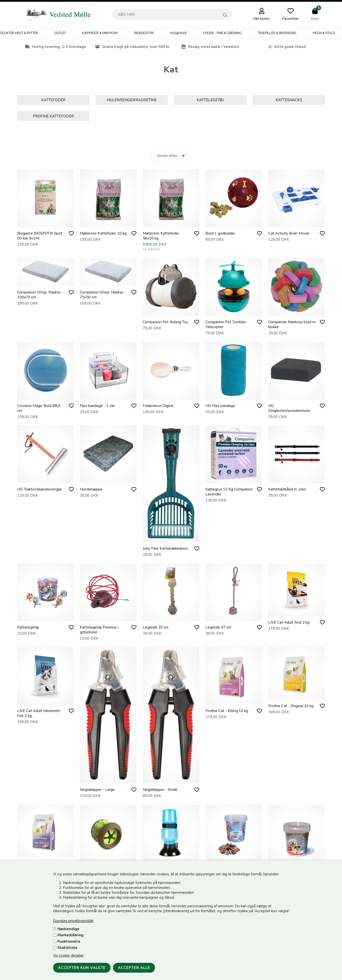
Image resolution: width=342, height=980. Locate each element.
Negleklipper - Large (97, 790)
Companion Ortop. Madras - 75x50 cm (103, 295)
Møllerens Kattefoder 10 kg (103, 233)
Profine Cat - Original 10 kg (291, 706)
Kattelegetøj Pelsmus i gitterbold (99, 630)
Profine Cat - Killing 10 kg (227, 711)
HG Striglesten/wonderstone (289, 408)
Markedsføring (71, 935)
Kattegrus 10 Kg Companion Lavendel (229, 492)
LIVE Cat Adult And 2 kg (289, 622)
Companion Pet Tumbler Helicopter (226, 324)
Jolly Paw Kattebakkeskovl (165, 548)
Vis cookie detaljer (68, 955)
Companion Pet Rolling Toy (165, 322)
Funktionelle (69, 941)
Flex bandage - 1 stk (97, 406)
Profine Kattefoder (53, 116)
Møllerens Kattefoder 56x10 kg (161, 236)
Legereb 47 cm (218, 627)
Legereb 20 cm (156, 627)
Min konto (262, 19)
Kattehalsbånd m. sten (287, 489)
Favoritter (290, 19)
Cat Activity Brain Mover (289, 233)
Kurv (315, 19)
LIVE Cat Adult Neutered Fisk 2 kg (38, 713)
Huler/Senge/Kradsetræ (132, 100)
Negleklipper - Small (160, 790)
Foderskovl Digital (158, 406)
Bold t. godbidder (220, 233)
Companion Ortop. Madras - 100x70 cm (40, 295)
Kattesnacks (289, 100)
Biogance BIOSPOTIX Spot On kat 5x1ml (40, 236)
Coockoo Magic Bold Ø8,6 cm (39, 408)
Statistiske (67, 948)
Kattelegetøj (210, 100)
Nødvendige (68, 929)
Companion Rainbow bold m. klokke (292, 324)
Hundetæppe (91, 489)
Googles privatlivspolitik (73, 921)
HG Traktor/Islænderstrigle (39, 489)
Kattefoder (53, 100)
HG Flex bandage (220, 406)
